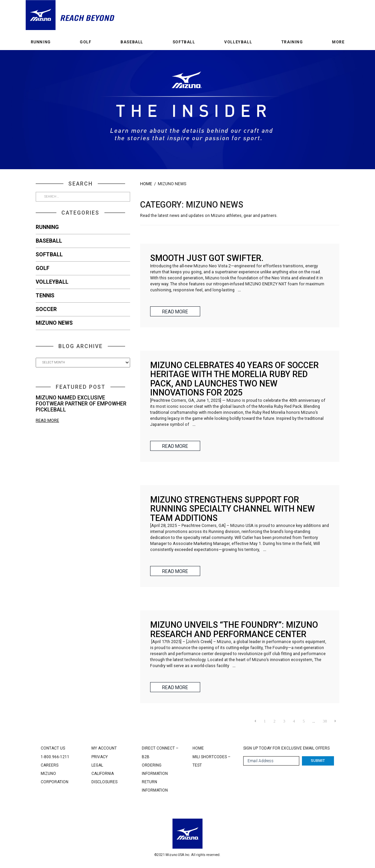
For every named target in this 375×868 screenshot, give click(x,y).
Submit (318, 761)
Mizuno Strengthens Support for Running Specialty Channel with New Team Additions (233, 509)
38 (325, 721)
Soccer (46, 309)
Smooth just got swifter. (207, 258)
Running (41, 42)
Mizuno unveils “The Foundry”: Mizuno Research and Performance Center (234, 630)
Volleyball (238, 42)
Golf (85, 42)
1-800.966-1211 (55, 757)
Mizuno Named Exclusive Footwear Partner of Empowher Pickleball (81, 403)
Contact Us (53, 748)
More (338, 42)
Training (292, 42)
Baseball (132, 42)
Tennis (45, 296)
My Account (104, 748)
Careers (50, 765)
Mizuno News (54, 323)
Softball (184, 42)
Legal (97, 765)
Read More (47, 420)
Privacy (100, 757)
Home (146, 184)
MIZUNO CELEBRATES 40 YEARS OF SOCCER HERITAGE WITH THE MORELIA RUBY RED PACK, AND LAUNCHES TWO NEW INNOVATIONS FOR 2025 (234, 379)
